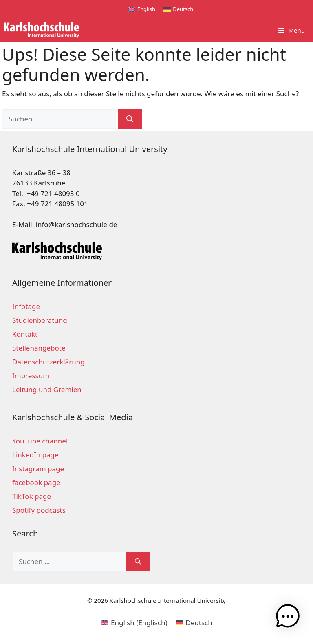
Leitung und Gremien (47, 389)
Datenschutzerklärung (48, 362)
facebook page (36, 482)
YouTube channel (40, 441)
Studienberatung (40, 320)
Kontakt (25, 334)
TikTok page (32, 496)
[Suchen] (130, 119)
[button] (288, 618)
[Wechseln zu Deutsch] (178, 9)
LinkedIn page (35, 455)
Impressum (31, 376)
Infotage (26, 306)
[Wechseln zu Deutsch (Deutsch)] (194, 622)
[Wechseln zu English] (142, 9)
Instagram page (38, 469)
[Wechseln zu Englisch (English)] (134, 622)
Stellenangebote (39, 348)
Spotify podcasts (39, 510)
